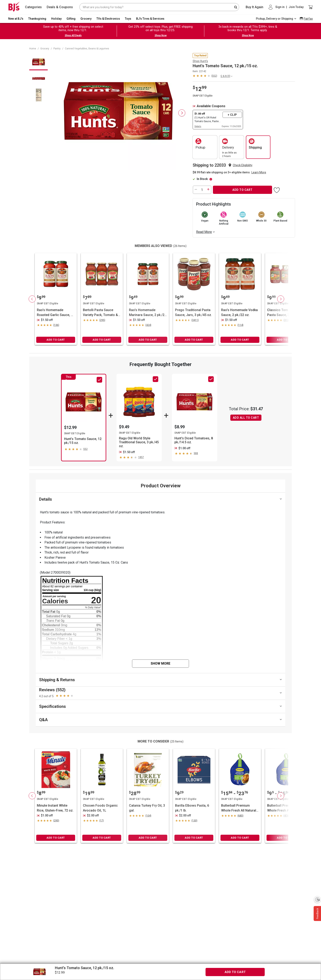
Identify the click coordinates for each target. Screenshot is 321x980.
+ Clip (232, 115)
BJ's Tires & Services (150, 19)
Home (33, 49)
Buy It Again (254, 7)
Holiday (56, 19)
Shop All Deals (73, 35)
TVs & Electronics (108, 19)
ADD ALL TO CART (246, 418)
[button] (205, 76)
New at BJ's (16, 19)
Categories (33, 7)
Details (198, 126)
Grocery (86, 19)
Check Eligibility (243, 165)
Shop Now (161, 35)
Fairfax (308, 19)
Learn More (259, 172)
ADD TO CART (242, 190)
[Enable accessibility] (317, 899)
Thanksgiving (37, 19)
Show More (160, 663)
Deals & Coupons (60, 7)
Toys (128, 19)
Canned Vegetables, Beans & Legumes (87, 49)
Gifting (71, 19)
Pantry (57, 49)
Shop (200, 61)
